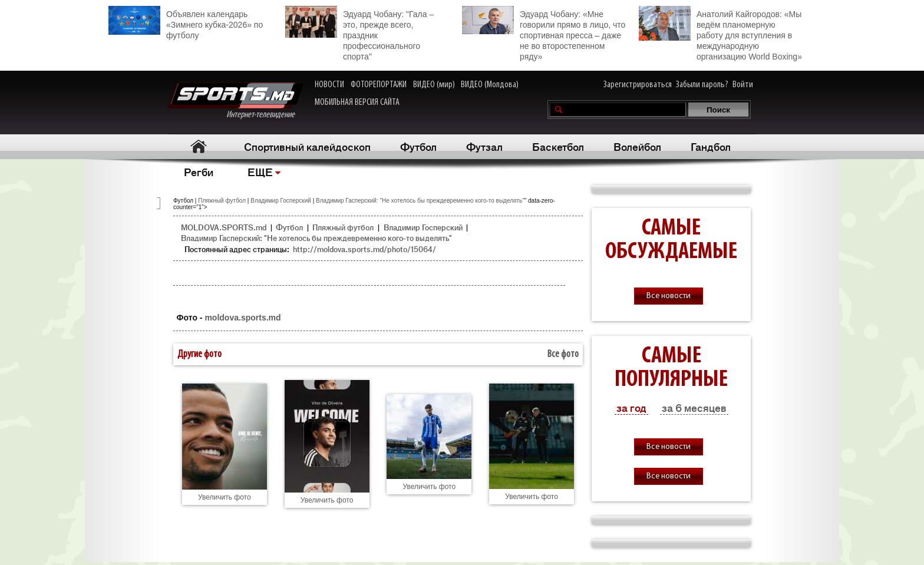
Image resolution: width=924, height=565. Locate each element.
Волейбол (637, 146)
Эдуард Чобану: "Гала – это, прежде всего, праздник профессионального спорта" (359, 34)
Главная (198, 146)
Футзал (484, 146)
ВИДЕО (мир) (434, 85)
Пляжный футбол (222, 201)
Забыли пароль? (702, 85)
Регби (199, 171)
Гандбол (711, 146)
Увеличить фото (225, 497)
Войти (743, 85)
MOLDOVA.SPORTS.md (224, 227)
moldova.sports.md (242, 318)
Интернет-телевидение (235, 101)
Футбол (418, 146)
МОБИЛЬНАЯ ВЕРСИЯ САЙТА (357, 103)
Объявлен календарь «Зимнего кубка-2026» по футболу (186, 23)
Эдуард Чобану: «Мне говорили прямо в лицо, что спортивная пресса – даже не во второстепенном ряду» (544, 34)
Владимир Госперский (281, 201)
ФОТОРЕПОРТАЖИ (379, 85)
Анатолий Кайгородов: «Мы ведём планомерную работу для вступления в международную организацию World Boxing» (720, 34)
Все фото (563, 354)
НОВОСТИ (329, 85)
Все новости (669, 296)
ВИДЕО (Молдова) (490, 85)
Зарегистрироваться (638, 85)
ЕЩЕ (260, 171)
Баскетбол (558, 146)
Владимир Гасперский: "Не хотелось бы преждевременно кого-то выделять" (420, 201)
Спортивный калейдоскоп (307, 146)
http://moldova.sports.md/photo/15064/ (364, 249)
